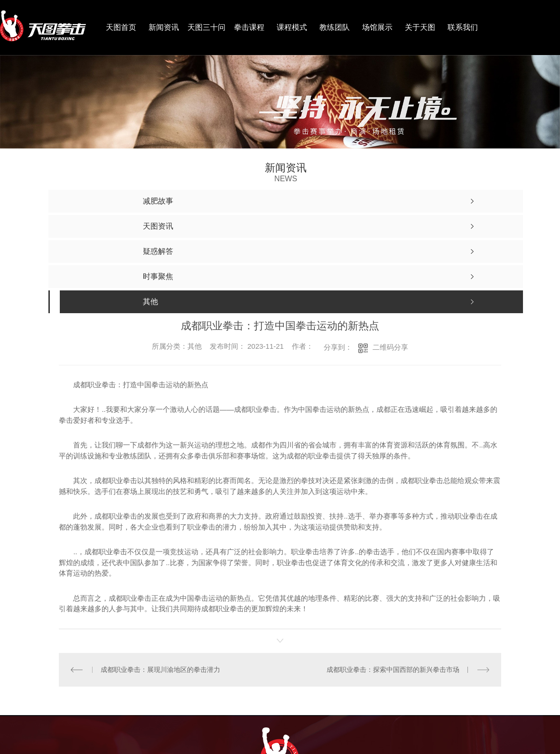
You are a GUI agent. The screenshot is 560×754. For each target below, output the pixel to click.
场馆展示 (377, 27)
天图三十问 (206, 27)
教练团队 (335, 27)
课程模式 (292, 27)
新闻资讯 (164, 27)
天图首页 (121, 27)
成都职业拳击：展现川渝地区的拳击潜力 (160, 669)
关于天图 (420, 27)
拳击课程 (249, 27)
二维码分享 (390, 347)
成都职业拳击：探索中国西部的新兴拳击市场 (393, 669)
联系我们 (463, 27)
